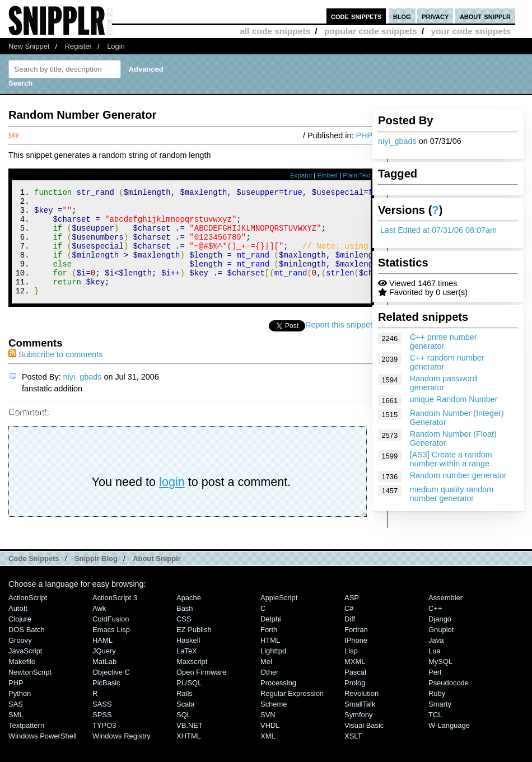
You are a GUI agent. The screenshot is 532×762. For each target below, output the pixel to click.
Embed (327, 175)
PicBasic (106, 703)
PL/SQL (189, 703)
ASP (352, 618)
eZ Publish (194, 650)
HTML (270, 660)
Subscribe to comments (55, 375)
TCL (435, 735)
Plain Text (357, 175)
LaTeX (187, 671)
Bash (185, 628)
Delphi (271, 639)
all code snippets (275, 31)
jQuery (104, 671)
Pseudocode (449, 703)
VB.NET (190, 745)
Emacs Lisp (111, 650)
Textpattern (26, 745)
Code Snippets (34, 579)
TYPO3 (104, 745)
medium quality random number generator (452, 494)
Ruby (437, 714)
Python (20, 714)
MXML (355, 682)
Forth (269, 650)
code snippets (356, 16)
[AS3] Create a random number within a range (451, 459)
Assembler (445, 618)
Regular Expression (292, 714)
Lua (435, 671)
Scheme (274, 724)
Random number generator (458, 475)
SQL (184, 735)
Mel (266, 682)
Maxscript (192, 682)
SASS (102, 724)
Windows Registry (122, 756)
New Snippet (29, 46)
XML (268, 756)
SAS (16, 724)
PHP (364, 135)
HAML (102, 660)
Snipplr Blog (96, 579)
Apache (189, 618)
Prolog (355, 703)
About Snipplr (157, 579)
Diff (350, 639)
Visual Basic (364, 745)
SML (16, 735)
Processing (278, 703)
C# (349, 628)
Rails (185, 714)
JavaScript (25, 671)
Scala (185, 724)
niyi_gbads (397, 141)
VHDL (270, 745)
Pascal (355, 692)
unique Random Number (454, 399)
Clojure (20, 639)
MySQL (440, 682)
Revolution (361, 714)
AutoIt (18, 628)
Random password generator (444, 383)
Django (440, 639)
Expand (301, 175)
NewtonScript (30, 692)
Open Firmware (201, 692)
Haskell (188, 660)
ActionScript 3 (115, 618)
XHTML (189, 756)
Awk (99, 628)
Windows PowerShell (43, 756)
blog (402, 16)
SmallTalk (360, 724)
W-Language (449, 745)
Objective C (111, 692)
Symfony (358, 735)
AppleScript (279, 618)
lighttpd (273, 671)
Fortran (356, 650)
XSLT (353, 756)
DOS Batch (27, 650)
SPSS (102, 735)
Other (269, 692)
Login (116, 46)
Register (78, 46)
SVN (268, 735)
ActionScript (28, 618)
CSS (184, 639)
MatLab (104, 682)
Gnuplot (441, 650)
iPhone (356, 660)
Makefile (22, 682)
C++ (435, 628)
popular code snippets (371, 31)
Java (436, 660)
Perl (435, 692)
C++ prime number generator (444, 342)
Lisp (351, 671)
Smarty (440, 724)
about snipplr (485, 16)
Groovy (20, 660)
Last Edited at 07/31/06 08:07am (438, 230)
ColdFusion (111, 639)
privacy (435, 16)
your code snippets (471, 31)
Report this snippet (339, 345)
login (172, 502)
